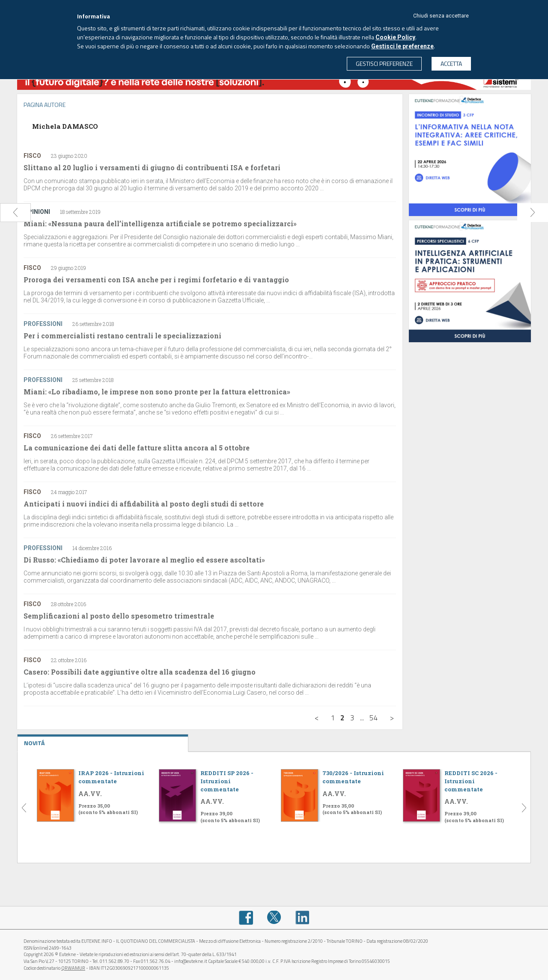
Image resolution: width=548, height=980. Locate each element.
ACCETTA (451, 64)
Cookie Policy (395, 37)
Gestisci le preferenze (402, 46)
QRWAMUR (73, 968)
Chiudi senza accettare (441, 16)
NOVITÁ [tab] (103, 741)
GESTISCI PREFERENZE (384, 64)
